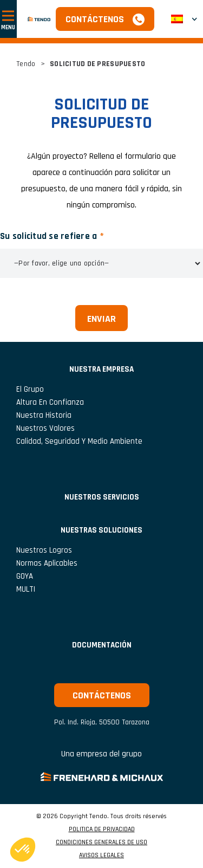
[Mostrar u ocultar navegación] (8, 19)
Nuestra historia (44, 415)
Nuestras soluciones (101, 530)
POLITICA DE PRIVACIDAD (102, 830)
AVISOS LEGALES (101, 856)
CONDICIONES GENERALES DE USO (101, 843)
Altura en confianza (50, 402)
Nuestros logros (44, 550)
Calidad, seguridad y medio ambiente (79, 441)
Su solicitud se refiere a (48, 236)
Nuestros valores (45, 428)
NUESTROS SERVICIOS (102, 497)
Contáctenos (95, 19)
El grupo (30, 389)
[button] (184, 19)
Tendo (26, 64)
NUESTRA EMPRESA (101, 369)
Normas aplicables (47, 563)
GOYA (25, 576)
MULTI (26, 589)
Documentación (102, 645)
